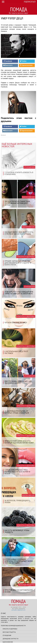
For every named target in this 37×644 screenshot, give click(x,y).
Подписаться (30, 2)
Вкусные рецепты (9, 632)
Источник (3, 135)
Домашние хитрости (10, 639)
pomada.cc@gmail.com (18, 610)
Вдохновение (8, 642)
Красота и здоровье (10, 629)
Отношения (7, 635)
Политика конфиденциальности (13, 626)
